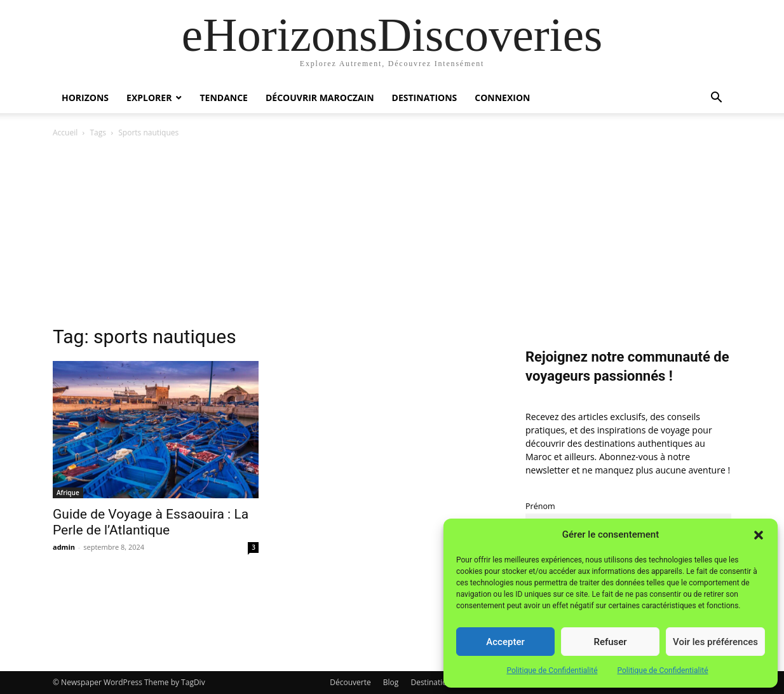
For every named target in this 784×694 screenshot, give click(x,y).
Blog (391, 682)
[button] (759, 535)
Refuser (610, 642)
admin (64, 547)
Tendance (224, 98)
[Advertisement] (392, 235)
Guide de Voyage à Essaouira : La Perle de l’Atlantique (151, 522)
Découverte (350, 682)
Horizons (85, 98)
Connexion (502, 98)
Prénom (540, 506)
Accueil (65, 133)
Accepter (505, 642)
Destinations (425, 98)
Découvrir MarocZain (320, 98)
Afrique (68, 493)
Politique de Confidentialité (552, 670)
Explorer (149, 98)
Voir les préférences (715, 642)
